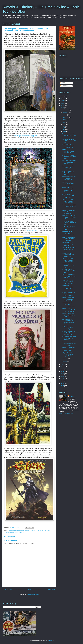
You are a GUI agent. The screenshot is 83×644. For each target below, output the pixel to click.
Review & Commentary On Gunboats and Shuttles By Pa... (68, 299)
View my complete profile (66, 413)
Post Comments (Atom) (33, 595)
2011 (63, 386)
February (65, 359)
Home (30, 590)
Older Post (51, 590)
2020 (63, 364)
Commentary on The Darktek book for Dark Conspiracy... (69, 343)
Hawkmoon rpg (35, 530)
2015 (63, 376)
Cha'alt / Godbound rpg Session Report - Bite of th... (69, 271)
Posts (63, 83)
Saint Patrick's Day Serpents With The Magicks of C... (68, 255)
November (66, 112)
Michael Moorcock (45, 530)
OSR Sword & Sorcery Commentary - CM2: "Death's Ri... (68, 196)
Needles (72, 396)
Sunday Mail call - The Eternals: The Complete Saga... (68, 167)
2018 (63, 369)
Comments (64, 86)
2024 (63, 101)
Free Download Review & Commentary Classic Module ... (69, 162)
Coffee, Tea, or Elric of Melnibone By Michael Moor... (69, 157)
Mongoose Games (9, 532)
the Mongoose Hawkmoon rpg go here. (26, 136)
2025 (63, 98)
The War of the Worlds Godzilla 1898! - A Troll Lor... (69, 135)
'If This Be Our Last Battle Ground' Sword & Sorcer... (69, 249)
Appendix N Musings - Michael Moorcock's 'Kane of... (68, 173)
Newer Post (8, 590)
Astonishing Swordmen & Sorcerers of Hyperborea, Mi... (69, 178)
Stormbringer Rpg (19, 532)
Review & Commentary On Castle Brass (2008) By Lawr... (68, 294)
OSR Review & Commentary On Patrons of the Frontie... (67, 288)
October (65, 115)
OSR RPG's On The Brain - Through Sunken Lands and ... (69, 233)
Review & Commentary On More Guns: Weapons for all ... (68, 333)
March (64, 132)
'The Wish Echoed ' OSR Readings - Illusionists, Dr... (69, 206)
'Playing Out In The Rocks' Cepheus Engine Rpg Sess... (68, 201)
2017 (63, 371)
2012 (63, 383)
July (64, 122)
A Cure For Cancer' (33, 231)
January (65, 361)
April (64, 129)
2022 (63, 106)
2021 (63, 108)
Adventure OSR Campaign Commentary (19, 530)
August (65, 120)
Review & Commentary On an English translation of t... (68, 212)
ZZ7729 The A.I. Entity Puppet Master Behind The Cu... (69, 276)
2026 (63, 96)
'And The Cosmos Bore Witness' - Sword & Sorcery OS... (69, 239)
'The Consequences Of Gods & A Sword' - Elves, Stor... (68, 228)
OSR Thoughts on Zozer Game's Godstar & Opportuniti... (69, 265)
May (64, 127)
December (66, 110)
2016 (63, 374)
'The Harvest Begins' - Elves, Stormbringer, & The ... (69, 223)
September (66, 117)
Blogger (51, 640)
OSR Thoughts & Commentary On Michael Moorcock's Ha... (68, 321)
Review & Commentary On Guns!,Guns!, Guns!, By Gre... (68, 349)
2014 (63, 379)
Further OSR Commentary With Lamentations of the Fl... (68, 190)
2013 (63, 381)
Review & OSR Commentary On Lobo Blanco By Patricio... (69, 310)
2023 (63, 103)
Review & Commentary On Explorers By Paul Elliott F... (69, 315)
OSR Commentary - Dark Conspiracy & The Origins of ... (69, 338)
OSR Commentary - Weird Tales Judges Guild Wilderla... (68, 151)
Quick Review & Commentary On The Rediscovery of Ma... (69, 146)
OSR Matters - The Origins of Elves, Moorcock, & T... (67, 244)
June (64, 124)
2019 (63, 367)
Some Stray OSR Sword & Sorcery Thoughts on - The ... (69, 217)
